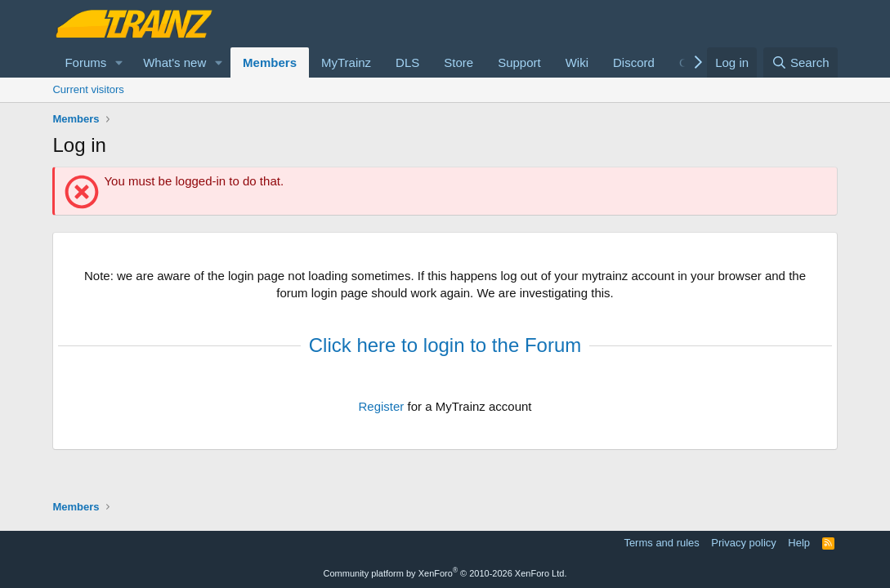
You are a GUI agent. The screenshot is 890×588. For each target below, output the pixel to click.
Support (519, 62)
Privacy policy (743, 543)
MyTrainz (346, 62)
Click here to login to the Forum (445, 345)
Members (270, 62)
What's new (174, 62)
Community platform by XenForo (445, 573)
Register (381, 406)
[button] (119, 62)
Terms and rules (661, 543)
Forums (85, 62)
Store (458, 62)
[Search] (801, 62)
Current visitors (88, 89)
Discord (634, 62)
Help (799, 543)
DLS (407, 62)
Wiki (577, 62)
